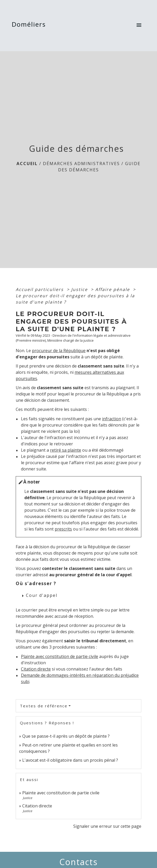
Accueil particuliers (40, 289)
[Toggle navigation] (139, 26)
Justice (80, 289)
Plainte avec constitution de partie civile (60, 656)
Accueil (27, 164)
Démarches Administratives (81, 164)
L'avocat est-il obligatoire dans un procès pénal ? (70, 760)
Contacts (78, 862)
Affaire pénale (113, 289)
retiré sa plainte (66, 450)
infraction (112, 419)
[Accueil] (30, 25)
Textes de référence (44, 706)
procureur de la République (59, 351)
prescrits (63, 529)
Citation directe (36, 669)
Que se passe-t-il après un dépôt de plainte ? (66, 736)
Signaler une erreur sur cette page (107, 826)
